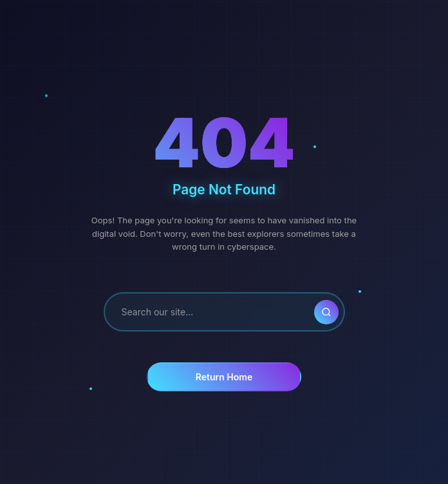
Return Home (224, 377)
